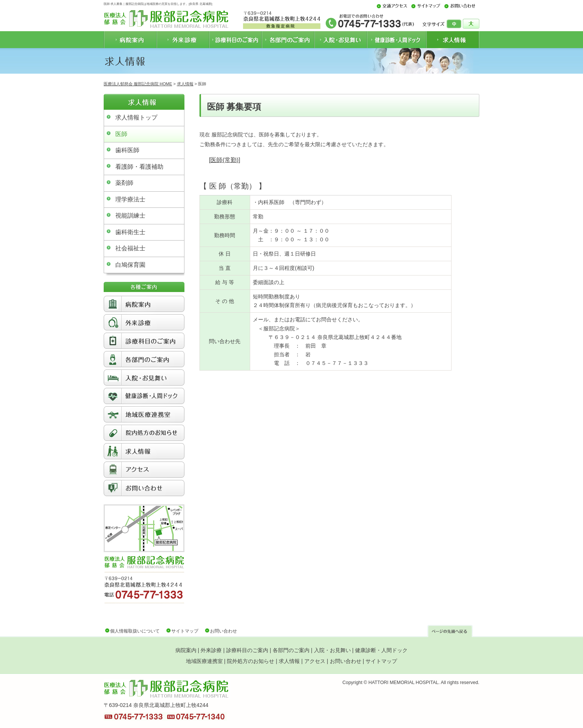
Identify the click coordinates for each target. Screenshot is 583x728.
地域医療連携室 (204, 661)
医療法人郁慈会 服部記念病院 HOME (138, 84)
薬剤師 (124, 183)
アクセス (315, 661)
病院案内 (186, 650)
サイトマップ (185, 631)
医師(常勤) (224, 160)
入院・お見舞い (332, 650)
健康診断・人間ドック (381, 650)
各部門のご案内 (291, 650)
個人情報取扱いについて (135, 631)
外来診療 (211, 650)
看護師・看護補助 (139, 167)
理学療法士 (130, 199)
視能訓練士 (130, 216)
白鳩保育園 (130, 265)
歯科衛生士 (130, 232)
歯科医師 (127, 150)
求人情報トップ (136, 117)
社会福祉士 (130, 248)
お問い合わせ (224, 631)
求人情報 (185, 84)
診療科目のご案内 (247, 650)
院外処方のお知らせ (251, 661)
